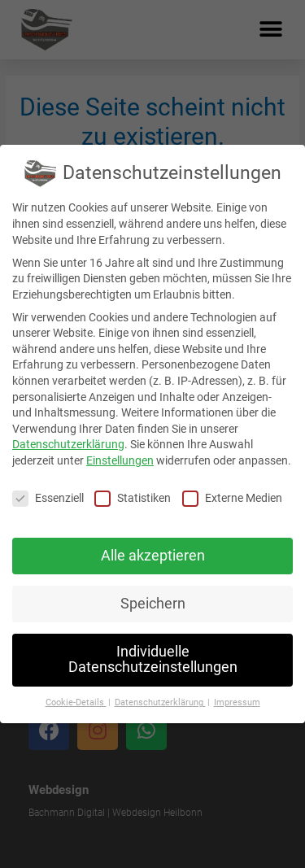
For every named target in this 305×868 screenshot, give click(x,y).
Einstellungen (120, 460)
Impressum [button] (237, 702)
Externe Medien (232, 498)
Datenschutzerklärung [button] (160, 702)
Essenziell (48, 498)
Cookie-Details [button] (76, 702)
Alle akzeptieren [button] (153, 556)
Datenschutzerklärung (68, 444)
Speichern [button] (153, 604)
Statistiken (133, 498)
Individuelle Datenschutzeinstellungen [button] (153, 660)
